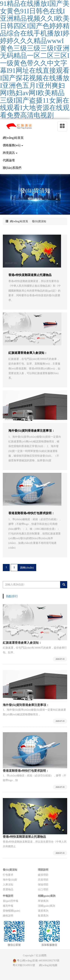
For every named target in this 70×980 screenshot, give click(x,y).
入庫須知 (8, 885)
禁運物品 (8, 889)
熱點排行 (12, 596)
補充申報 (8, 906)
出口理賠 (43, 889)
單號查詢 (43, 901)
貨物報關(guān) (11, 911)
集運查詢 (43, 916)
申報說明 (8, 896)
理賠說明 (43, 870)
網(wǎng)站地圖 (48, 965)
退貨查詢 (43, 911)
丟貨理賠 (43, 880)
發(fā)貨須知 (39, 221)
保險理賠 (43, 885)
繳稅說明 (8, 916)
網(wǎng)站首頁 (19, 221)
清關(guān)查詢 (47, 906)
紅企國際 (41, 955)
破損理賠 (43, 875)
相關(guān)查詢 (47, 896)
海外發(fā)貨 (10, 880)
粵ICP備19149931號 (24, 965)
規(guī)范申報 (11, 901)
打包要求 (8, 875)
